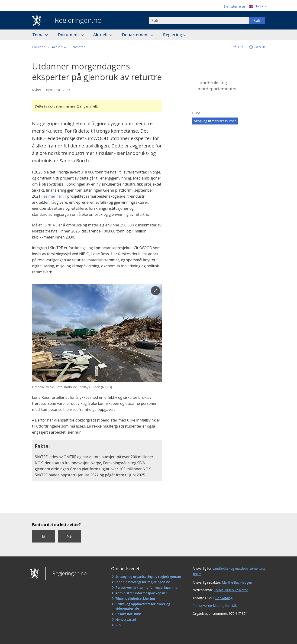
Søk (257, 20)
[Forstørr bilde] (155, 291)
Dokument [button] (69, 35)
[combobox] (199, 20)
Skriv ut (260, 47)
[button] (59, 47)
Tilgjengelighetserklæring (135, 598)
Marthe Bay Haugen (237, 582)
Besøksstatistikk (128, 614)
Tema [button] (39, 35)
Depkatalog (224, 598)
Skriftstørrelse (234, 6)
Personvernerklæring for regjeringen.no (146, 587)
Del (240, 47)
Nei (69, 536)
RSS (118, 625)
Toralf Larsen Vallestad (231, 590)
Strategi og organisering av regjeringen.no (148, 577)
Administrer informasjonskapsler (141, 593)
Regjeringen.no (75, 21)
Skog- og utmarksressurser (215, 121)
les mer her (52, 196)
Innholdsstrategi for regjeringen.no (143, 582)
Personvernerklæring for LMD (215, 606)
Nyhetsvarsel (126, 619)
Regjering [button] (173, 35)
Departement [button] (136, 35)
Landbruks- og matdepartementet (217, 86)
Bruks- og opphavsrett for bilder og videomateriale (143, 606)
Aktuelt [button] (101, 35)
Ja (44, 536)
